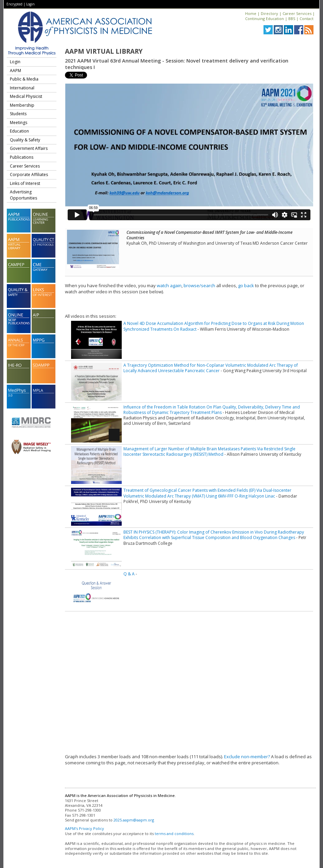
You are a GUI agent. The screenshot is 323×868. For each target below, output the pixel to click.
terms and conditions (174, 834)
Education (19, 131)
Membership (22, 105)
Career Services (297, 13)
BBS (292, 19)
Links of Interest (25, 183)
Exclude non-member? (247, 757)
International (22, 88)
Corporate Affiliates (29, 175)
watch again (169, 285)
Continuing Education (265, 19)
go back (246, 285)
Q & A (129, 574)
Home (251, 13)
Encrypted (14, 4)
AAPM (15, 71)
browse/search (199, 285)
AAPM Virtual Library (104, 51)
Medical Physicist (26, 96)
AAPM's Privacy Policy (84, 828)
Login (30, 4)
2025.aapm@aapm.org (134, 820)
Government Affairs (29, 148)
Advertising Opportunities (23, 195)
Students (18, 114)
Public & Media (24, 79)
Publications (22, 157)
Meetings (19, 123)
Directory (269, 13)
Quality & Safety (25, 140)
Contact (307, 19)
